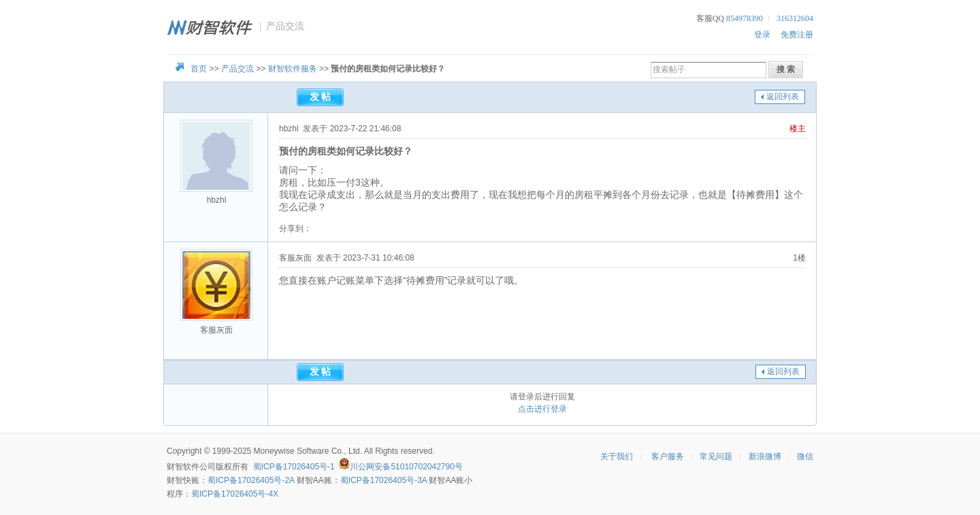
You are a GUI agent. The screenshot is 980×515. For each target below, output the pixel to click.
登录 (762, 35)
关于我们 (617, 456)
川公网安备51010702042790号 (406, 467)
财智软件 (183, 467)
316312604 (795, 18)
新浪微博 (765, 456)
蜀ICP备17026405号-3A (383, 480)
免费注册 (797, 35)
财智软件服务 (293, 69)
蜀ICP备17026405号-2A (251, 480)
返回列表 (783, 97)
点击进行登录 (542, 409)
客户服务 (668, 456)
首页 (199, 69)
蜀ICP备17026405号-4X (235, 494)
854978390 (745, 18)
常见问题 (716, 456)
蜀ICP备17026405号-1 (294, 467)
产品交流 (238, 69)
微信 (805, 456)
